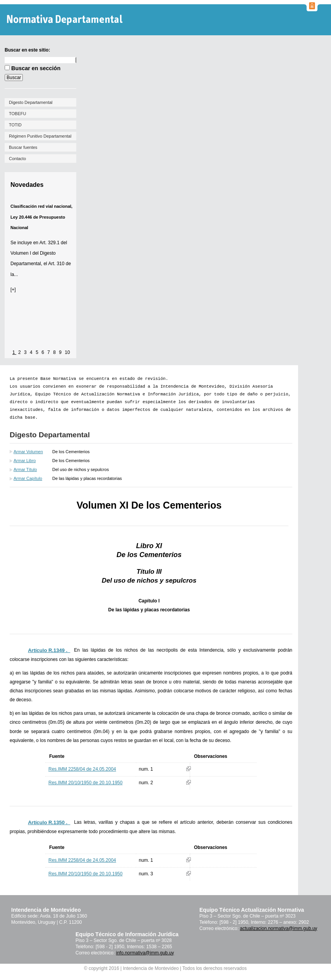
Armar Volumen (28, 452)
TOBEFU (17, 114)
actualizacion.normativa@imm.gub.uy (279, 928)
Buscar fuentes (23, 147)
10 (67, 352)
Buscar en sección (36, 68)
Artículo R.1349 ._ (49, 650)
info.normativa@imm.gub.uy (145, 953)
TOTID (15, 125)
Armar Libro (25, 461)
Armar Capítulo (28, 478)
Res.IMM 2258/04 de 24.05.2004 (82, 769)
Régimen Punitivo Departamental (40, 136)
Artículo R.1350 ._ (49, 822)
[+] (13, 290)
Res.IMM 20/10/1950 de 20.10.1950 (85, 783)
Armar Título (25, 469)
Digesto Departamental (31, 102)
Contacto (17, 159)
